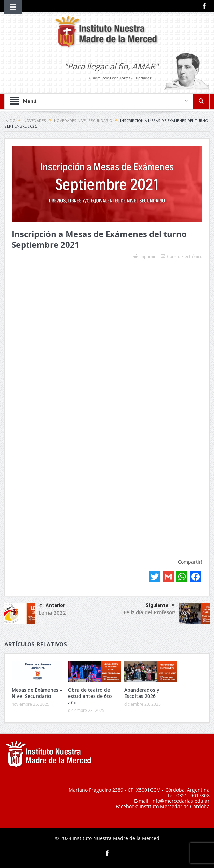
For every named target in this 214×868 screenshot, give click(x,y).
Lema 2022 (52, 613)
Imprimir (145, 256)
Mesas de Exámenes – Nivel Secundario (37, 693)
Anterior (52, 606)
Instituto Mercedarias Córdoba (175, 806)
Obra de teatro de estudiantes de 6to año (90, 696)
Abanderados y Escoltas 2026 (142, 693)
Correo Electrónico (182, 256)
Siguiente (160, 605)
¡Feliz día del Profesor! (149, 612)
